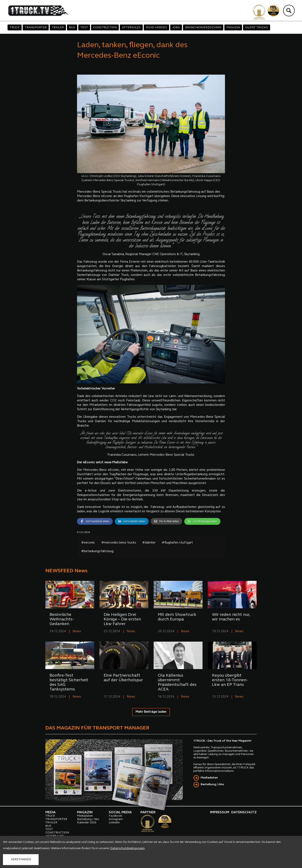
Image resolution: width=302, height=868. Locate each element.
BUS (72, 28)
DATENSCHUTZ (244, 812)
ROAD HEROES (156, 28)
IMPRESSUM (220, 812)
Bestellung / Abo (212, 784)
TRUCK (15, 28)
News (77, 631)
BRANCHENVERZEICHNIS (203, 28)
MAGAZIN (233, 28)
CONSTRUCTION (105, 28)
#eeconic (88, 543)
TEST (84, 28)
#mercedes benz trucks (119, 543)
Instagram (116, 819)
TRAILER (58, 28)
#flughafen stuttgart (177, 543)
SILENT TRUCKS (257, 28)
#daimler (149, 543)
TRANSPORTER (36, 28)
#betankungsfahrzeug (97, 551)
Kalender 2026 (87, 823)
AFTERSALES (131, 28)
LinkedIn (114, 823)
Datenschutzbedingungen (127, 848)
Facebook (115, 816)
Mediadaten (209, 778)
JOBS (176, 28)
